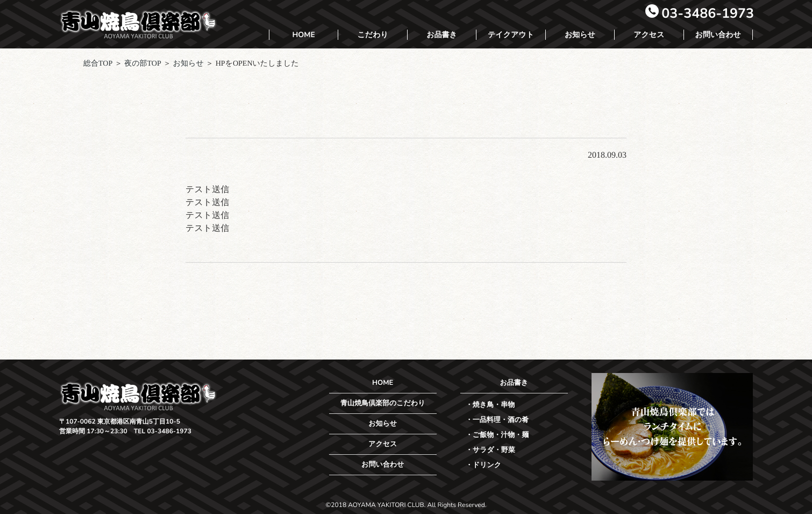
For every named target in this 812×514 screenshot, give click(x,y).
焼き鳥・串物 (494, 404)
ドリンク (487, 464)
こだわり (372, 35)
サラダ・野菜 (494, 449)
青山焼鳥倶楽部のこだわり (383, 403)
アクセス (649, 35)
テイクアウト (511, 35)
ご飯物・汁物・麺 (501, 434)
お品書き (442, 35)
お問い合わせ (718, 35)
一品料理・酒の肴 (501, 419)
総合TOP (98, 64)
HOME (304, 35)
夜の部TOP (143, 64)
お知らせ (580, 35)
